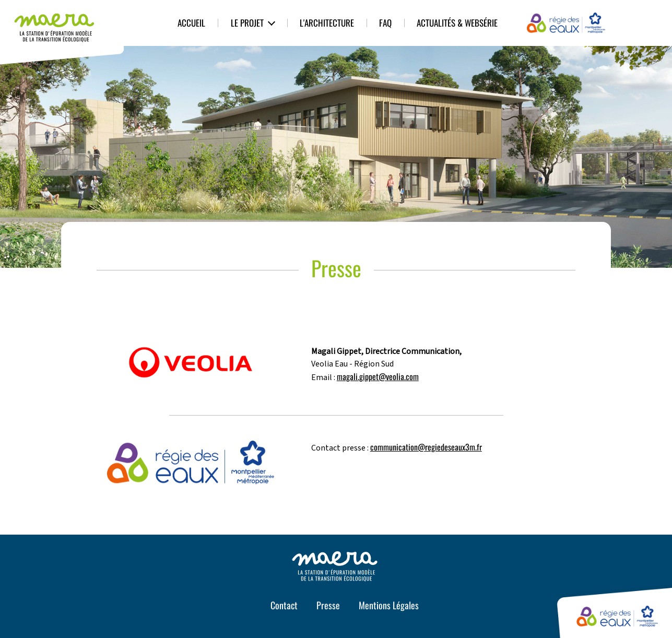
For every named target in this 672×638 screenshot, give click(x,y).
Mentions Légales (389, 605)
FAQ (385, 23)
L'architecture (327, 23)
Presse (328, 605)
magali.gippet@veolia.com (378, 376)
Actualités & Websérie (457, 23)
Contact (284, 605)
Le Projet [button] (247, 23)
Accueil (191, 23)
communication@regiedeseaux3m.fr (426, 447)
